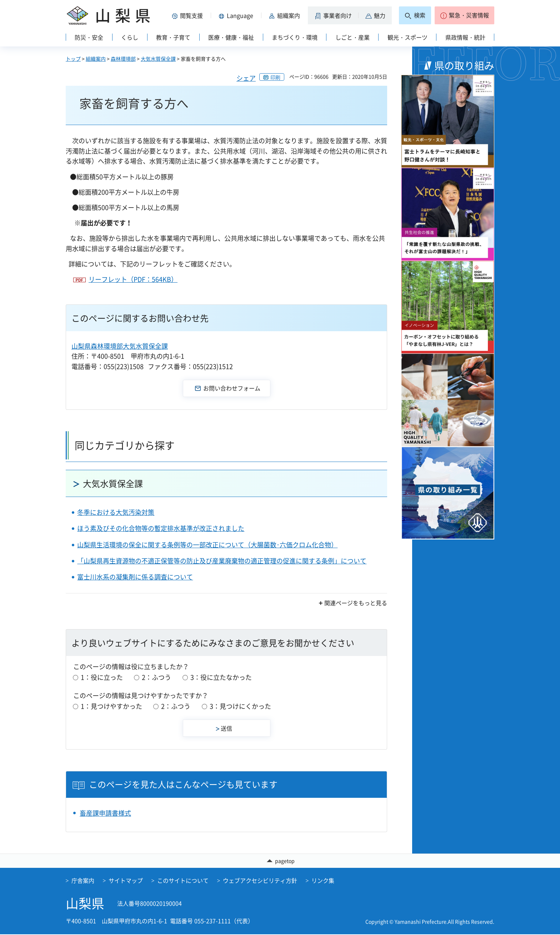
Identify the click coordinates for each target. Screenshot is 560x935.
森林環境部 (123, 59)
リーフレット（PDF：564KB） (133, 279)
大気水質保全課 (158, 59)
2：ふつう (156, 677)
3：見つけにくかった (240, 706)
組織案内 (96, 59)
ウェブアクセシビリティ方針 (260, 881)
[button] (189, 15)
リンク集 (323, 881)
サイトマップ (126, 881)
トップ (73, 59)
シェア (246, 78)
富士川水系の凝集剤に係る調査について (135, 577)
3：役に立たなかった (221, 677)
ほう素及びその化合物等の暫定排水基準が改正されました (161, 528)
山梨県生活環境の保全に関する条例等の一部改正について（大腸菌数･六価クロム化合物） (207, 545)
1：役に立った (102, 677)
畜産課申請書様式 (105, 813)
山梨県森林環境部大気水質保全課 (120, 346)
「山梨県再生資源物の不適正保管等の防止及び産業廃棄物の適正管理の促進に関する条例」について (222, 561)
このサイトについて (183, 881)
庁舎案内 (83, 881)
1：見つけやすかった (111, 706)
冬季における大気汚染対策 (116, 512)
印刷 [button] (275, 77)
